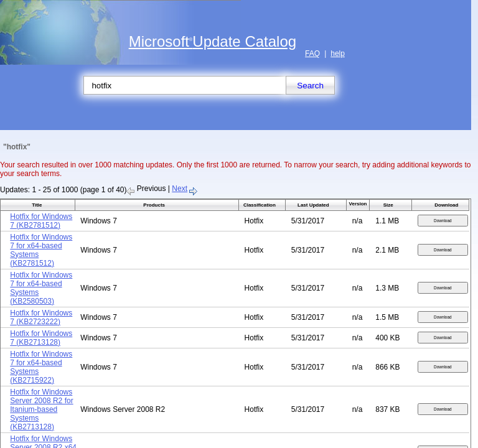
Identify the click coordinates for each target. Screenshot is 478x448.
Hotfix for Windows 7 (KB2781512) (41, 221)
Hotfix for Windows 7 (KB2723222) (41, 317)
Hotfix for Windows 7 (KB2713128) (41, 338)
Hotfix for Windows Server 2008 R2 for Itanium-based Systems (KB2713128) (41, 409)
